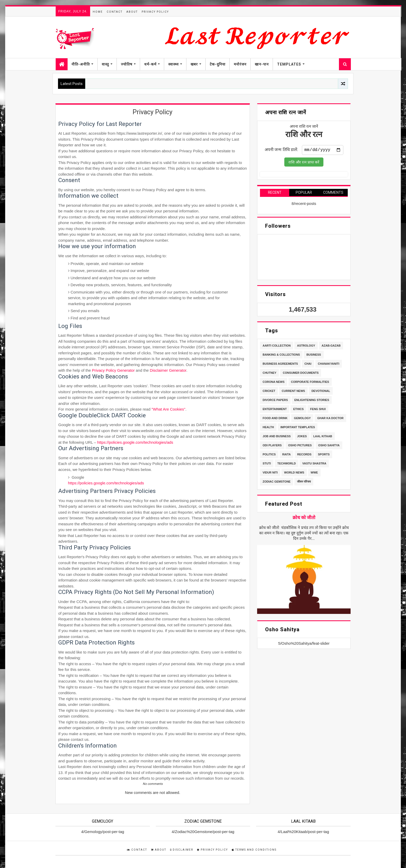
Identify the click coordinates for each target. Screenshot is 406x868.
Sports (324, 455)
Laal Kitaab (323, 437)
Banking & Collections (281, 356)
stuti (267, 464)
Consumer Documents (301, 374)
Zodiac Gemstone (277, 483)
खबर (194, 64)
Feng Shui (318, 410)
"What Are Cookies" (168, 409)
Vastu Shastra (314, 464)
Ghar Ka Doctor (330, 419)
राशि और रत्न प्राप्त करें (304, 163)
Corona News (274, 383)
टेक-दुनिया (218, 64)
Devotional (321, 392)
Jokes (302, 437)
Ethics (298, 410)
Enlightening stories (312, 401)
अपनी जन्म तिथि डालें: (281, 151)
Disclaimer (182, 850)
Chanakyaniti (329, 365)
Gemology (302, 419)
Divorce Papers (275, 401)
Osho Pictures (300, 446)
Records (304, 455)
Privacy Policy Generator (113, 370)
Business (314, 356)
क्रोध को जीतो (304, 519)
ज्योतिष (127, 64)
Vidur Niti (270, 474)
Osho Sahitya (329, 446)
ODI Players (272, 446)
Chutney (269, 374)
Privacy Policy (155, 12)
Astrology (306, 347)
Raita (287, 455)
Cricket (269, 392)
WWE (314, 474)
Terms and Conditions (254, 850)
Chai (308, 365)
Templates (289, 64)
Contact (115, 12)
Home (98, 12)
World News (294, 474)
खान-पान (262, 64)
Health (268, 428)
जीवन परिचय (304, 483)
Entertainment (275, 410)
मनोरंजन (240, 64)
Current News (293, 392)
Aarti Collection (277, 347)
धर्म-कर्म (150, 64)
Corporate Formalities (310, 383)
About (132, 12)
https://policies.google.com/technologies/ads (135, 442)
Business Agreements (280, 365)
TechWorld (287, 464)
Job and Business (277, 437)
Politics (269, 455)
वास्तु (105, 64)
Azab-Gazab (331, 347)
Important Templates (298, 428)
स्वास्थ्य (173, 64)
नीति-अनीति (81, 64)
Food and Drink (275, 419)
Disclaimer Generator (168, 370)
